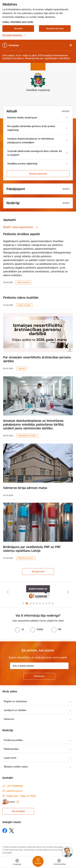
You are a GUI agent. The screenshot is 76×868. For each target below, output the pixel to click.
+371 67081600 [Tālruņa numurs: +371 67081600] (15, 786)
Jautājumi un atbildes (15, 710)
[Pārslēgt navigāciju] (38, 861)
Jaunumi (22, 368)
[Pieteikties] (39, 676)
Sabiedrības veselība (27, 436)
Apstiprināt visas (55, 28)
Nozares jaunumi (38, 174)
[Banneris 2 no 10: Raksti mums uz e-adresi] (38, 592)
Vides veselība (23, 282)
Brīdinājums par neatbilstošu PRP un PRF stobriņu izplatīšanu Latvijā (32, 549)
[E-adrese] (9, 802)
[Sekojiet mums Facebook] (5, 831)
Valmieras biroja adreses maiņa (25, 488)
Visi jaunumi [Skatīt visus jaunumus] (38, 571)
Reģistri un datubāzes (15, 701)
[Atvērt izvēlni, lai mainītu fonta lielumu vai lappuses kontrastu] (59, 862)
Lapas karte (10, 758)
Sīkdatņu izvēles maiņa (16, 767)
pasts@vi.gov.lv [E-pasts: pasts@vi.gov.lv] (14, 791)
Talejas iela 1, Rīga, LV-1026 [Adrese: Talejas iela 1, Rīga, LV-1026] (21, 796)
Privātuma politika (13, 740)
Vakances (9, 719)
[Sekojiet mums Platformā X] (12, 831)
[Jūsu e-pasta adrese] (39, 666)
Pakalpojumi (16, 189)
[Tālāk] (68, 592)
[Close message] (71, 45)
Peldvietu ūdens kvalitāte (21, 298)
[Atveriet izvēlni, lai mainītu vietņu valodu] (17, 862)
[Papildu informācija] (18, 802)
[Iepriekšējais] (8, 592)
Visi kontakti (18, 811)
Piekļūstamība (11, 749)
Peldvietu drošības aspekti (22, 234)
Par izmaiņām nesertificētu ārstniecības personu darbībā (37, 359)
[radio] (19, 629)
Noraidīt (18, 28)
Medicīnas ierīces (26, 558)
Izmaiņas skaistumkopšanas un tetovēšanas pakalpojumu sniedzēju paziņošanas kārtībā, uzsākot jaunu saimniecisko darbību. (34, 424)
